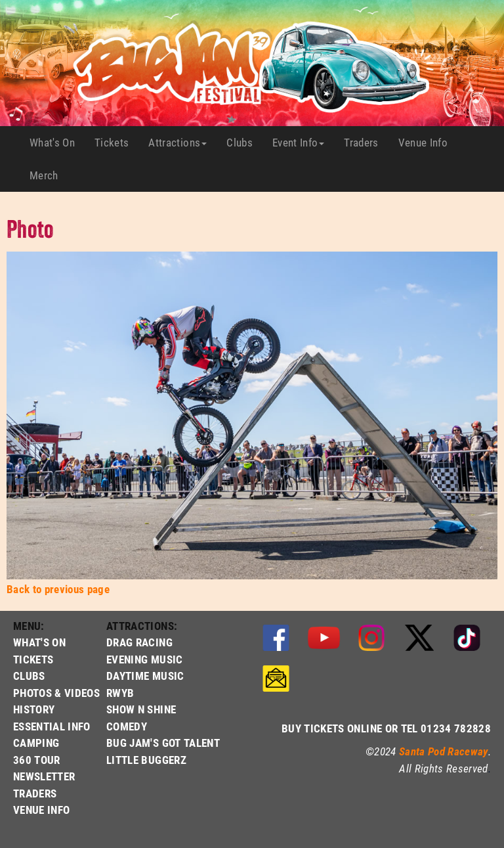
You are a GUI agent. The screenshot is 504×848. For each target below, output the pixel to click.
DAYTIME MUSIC (145, 676)
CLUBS (29, 676)
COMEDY (127, 726)
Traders (366, 143)
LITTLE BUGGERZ (146, 760)
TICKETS (33, 659)
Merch (49, 175)
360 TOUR (37, 760)
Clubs (244, 143)
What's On (57, 143)
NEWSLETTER (44, 776)
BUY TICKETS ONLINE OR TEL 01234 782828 (386, 728)
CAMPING (36, 743)
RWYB (120, 693)
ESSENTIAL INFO (52, 726)
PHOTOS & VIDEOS (56, 693)
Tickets (116, 143)
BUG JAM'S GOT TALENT (163, 743)
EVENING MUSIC (144, 659)
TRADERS (35, 793)
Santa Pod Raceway (444, 751)
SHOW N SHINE (141, 709)
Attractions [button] (178, 142)
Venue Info (428, 143)
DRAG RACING (139, 642)
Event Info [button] (298, 142)
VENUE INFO (41, 810)
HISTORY (34, 709)
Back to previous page (58, 589)
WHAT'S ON (39, 642)
